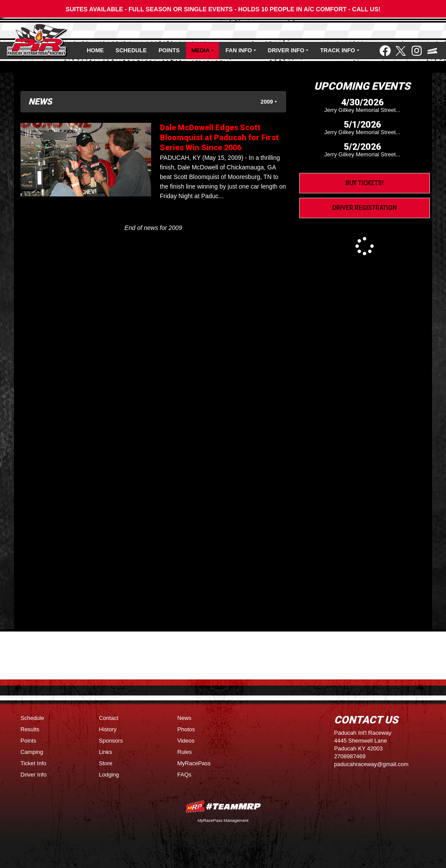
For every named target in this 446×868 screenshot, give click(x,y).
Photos (186, 729)
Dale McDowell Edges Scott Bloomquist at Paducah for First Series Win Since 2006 (219, 137)
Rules (184, 752)
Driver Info (34, 775)
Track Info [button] (338, 50)
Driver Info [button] (286, 50)
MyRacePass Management (223, 820)
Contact (109, 718)
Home (95, 50)
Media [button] (200, 50)
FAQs (184, 775)
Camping (32, 752)
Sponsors (111, 741)
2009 (267, 102)
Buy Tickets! (365, 183)
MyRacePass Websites (223, 806)
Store (106, 763)
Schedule (131, 50)
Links (105, 752)
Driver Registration (365, 208)
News (184, 718)
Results (30, 729)
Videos (186, 741)
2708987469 (350, 756)
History (108, 729)
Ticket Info (33, 763)
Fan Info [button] (239, 50)
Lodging (109, 775)
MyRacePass (194, 763)
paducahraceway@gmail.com (371, 764)
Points (169, 50)
